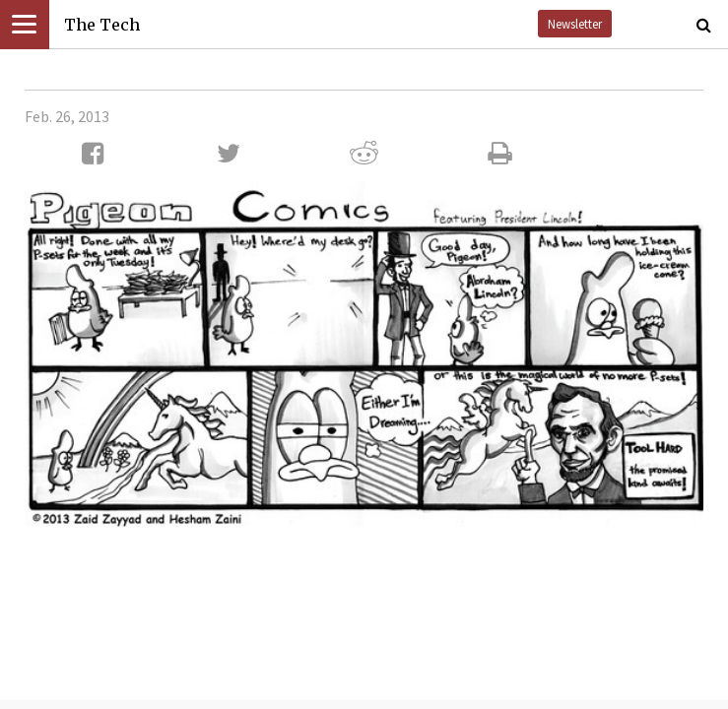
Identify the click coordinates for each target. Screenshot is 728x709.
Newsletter (575, 24)
